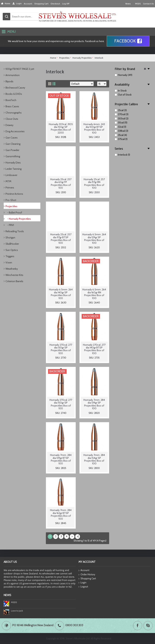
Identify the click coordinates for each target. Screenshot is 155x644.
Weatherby (12, 269)
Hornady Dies (13, 163)
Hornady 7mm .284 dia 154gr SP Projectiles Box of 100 (94, 459)
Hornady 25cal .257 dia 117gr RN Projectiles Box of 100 (94, 184)
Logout (83, 587)
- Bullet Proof (14, 213)
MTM (8, 181)
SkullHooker (12, 244)
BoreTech (11, 100)
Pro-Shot (11, 200)
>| (78, 536)
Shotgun (10, 238)
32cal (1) (120, 127)
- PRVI (10, 225)
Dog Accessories (15, 131)
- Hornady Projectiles (18, 219)
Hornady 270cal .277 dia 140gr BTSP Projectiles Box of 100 (94, 349)
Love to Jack (17, 611)
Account (84, 570)
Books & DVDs (14, 94)
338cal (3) (121, 131)
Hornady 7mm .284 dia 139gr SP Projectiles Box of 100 (94, 404)
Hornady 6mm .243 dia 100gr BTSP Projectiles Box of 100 (94, 128)
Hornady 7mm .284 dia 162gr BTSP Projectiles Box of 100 (61, 514)
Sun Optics (12, 250)
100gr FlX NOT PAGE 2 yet (20, 69)
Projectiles (11, 206)
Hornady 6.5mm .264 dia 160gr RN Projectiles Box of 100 (94, 294)
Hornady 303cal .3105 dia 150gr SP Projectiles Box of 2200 (61, 128)
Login (82, 583)
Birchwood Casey (15, 88)
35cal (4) (121, 135)
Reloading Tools (15, 231)
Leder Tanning (13, 169)
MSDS (14, 602)
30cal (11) (121, 123)
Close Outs (12, 119)
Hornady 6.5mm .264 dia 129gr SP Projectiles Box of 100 (94, 239)
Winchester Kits (14, 275)
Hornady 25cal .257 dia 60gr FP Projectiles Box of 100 (61, 184)
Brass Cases (12, 106)
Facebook (128, 41)
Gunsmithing (13, 156)
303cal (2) (122, 118)
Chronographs (14, 113)
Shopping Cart (87, 579)
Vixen (9, 262)
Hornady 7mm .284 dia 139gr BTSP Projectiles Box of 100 (61, 459)
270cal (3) (122, 114)
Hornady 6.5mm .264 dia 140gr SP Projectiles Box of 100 (61, 294)
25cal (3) (121, 110)
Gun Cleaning (13, 144)
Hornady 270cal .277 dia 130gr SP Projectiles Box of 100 (61, 349)
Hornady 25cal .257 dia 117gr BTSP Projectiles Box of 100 (61, 239)
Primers (10, 188)
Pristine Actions (14, 194)
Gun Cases (12, 138)
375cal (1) (121, 139)
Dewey (9, 125)
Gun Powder (12, 150)
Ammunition (13, 75)
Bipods (9, 81)
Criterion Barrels (14, 281)
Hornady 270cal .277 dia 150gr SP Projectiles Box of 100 (61, 404)
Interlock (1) (122, 155)
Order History (87, 575)
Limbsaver (11, 175)
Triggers (10, 256)
